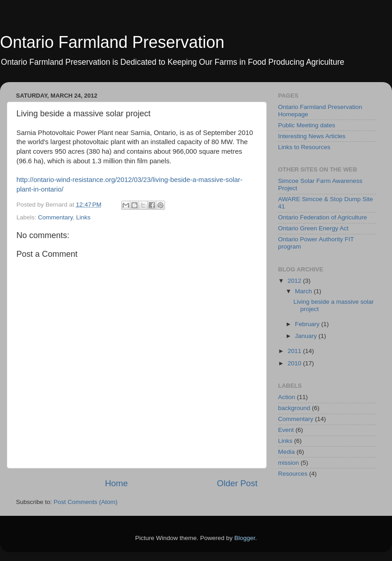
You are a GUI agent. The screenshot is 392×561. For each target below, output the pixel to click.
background (294, 408)
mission (289, 463)
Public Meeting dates (307, 125)
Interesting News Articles (312, 136)
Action (287, 397)
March (304, 291)
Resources (293, 474)
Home (116, 483)
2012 (295, 281)
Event (286, 430)
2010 (295, 363)
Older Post (237, 483)
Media (286, 452)
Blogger (245, 538)
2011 (295, 351)
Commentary (55, 217)
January (307, 336)
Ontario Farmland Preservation (112, 42)
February (308, 324)
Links (83, 217)
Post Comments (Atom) (86, 502)
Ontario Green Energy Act (313, 228)
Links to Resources (304, 147)
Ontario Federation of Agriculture (322, 217)
